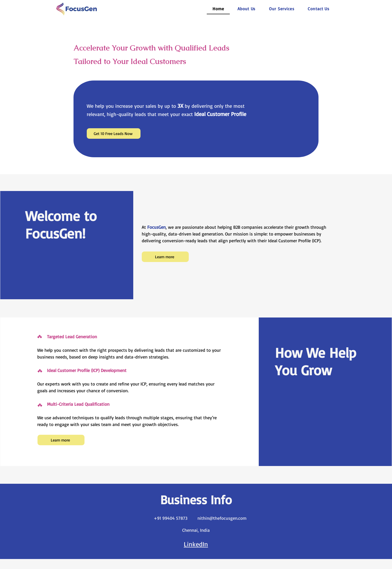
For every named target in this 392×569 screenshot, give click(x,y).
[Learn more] (165, 257)
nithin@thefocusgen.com (222, 518)
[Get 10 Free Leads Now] (114, 133)
